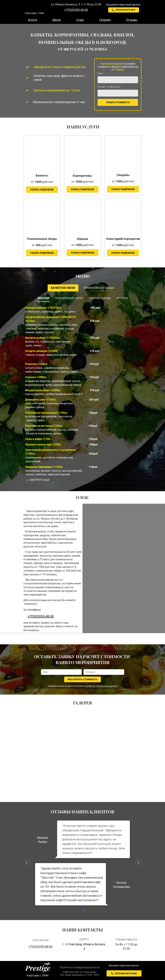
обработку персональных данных (101, 686)
